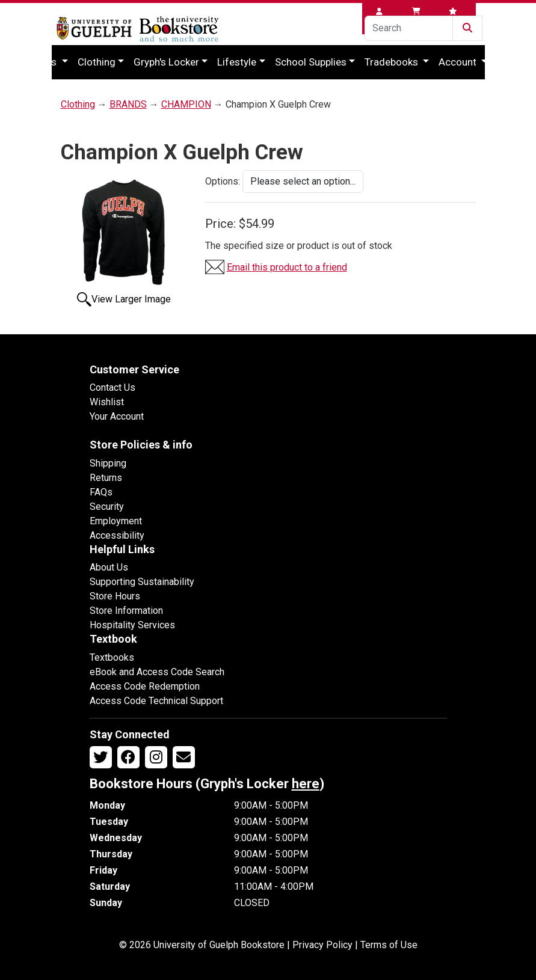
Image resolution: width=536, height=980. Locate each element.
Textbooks (112, 657)
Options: (223, 181)
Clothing (97, 62)
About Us (109, 567)
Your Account (117, 416)
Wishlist (107, 402)
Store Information (126, 611)
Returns (106, 478)
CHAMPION (186, 104)
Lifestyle (237, 62)
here (306, 784)
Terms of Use (389, 945)
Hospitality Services (132, 625)
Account (459, 62)
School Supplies (311, 62)
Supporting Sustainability (142, 582)
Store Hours (115, 596)
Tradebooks (393, 62)
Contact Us (112, 387)
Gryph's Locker (166, 62)
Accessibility (117, 535)
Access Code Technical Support (156, 701)
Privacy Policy (322, 945)
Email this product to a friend (287, 267)
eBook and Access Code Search (157, 672)
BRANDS (128, 104)
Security (107, 507)
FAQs (101, 492)
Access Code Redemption (145, 686)
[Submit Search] (467, 28)
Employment (116, 521)
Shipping (108, 463)
